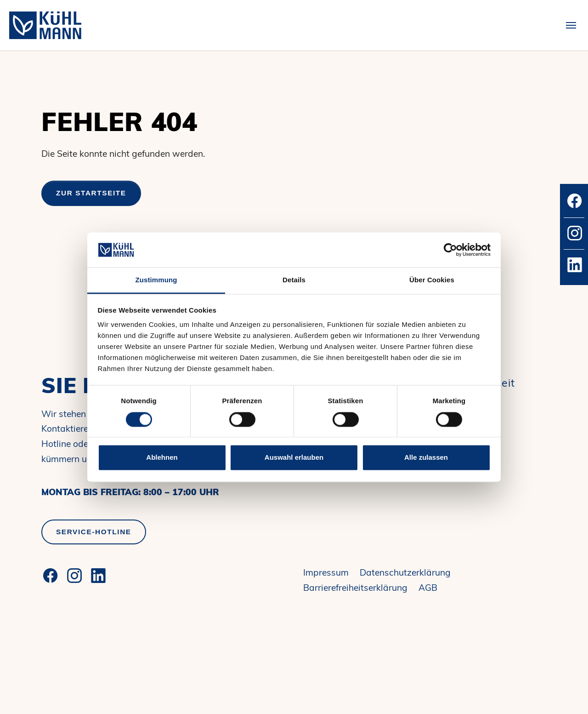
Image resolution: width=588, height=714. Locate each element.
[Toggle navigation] (571, 25)
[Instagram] (74, 576)
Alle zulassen (426, 458)
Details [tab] (294, 280)
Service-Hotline (94, 532)
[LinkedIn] (98, 576)
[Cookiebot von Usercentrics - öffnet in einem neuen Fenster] (450, 250)
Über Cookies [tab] (432, 280)
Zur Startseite (91, 193)
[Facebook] (51, 576)
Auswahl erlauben (294, 458)
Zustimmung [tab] (156, 280)
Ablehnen (162, 458)
